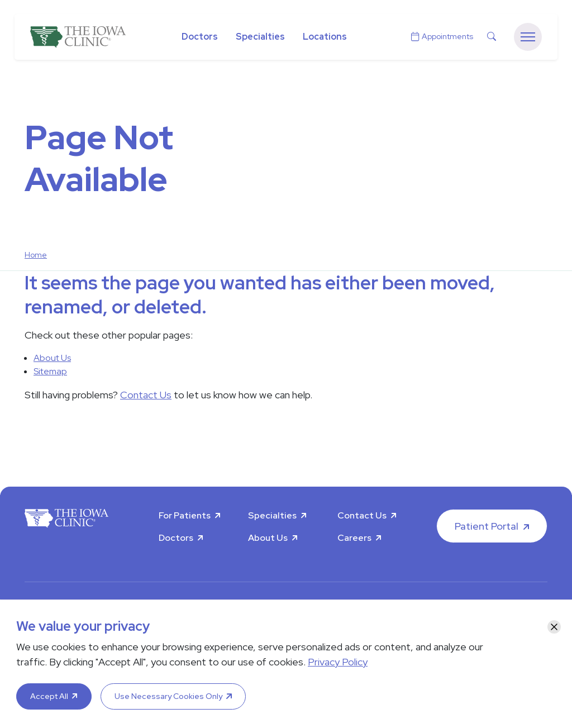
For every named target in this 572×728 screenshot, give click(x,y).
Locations (325, 37)
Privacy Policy (338, 662)
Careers (354, 538)
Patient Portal (487, 526)
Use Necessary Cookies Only (168, 696)
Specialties (260, 37)
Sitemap (50, 371)
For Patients (185, 515)
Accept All (49, 696)
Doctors (200, 37)
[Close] (554, 627)
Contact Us (146, 395)
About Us (52, 358)
